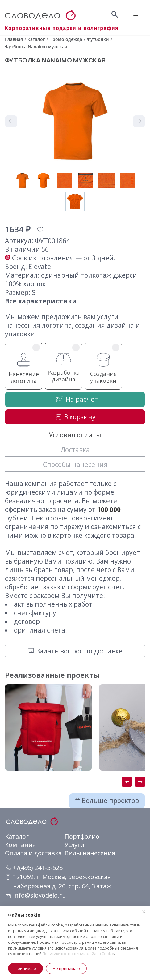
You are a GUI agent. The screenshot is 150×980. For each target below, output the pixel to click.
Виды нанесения (90, 853)
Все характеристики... (43, 301)
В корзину (75, 417)
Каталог (17, 836)
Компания (20, 845)
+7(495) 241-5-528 (34, 868)
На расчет (75, 399)
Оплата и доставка (33, 853)
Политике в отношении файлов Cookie (78, 954)
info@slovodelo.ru (40, 895)
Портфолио (82, 836)
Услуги (74, 845)
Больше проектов (107, 801)
